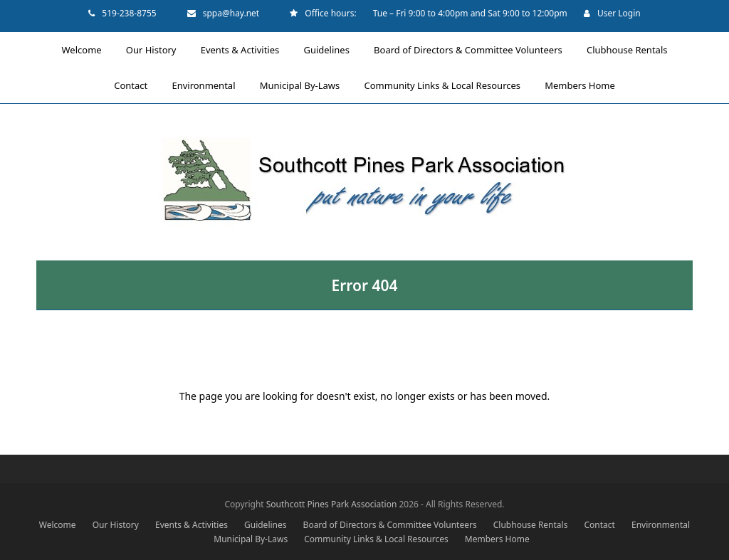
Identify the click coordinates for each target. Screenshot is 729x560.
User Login (619, 13)
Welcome (58, 525)
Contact (600, 525)
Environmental (661, 525)
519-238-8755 (129, 13)
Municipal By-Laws (251, 539)
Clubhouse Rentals (531, 525)
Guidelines (265, 525)
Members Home (497, 539)
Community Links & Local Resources (376, 539)
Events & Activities (192, 525)
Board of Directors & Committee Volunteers (390, 525)
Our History (116, 525)
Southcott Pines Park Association (332, 504)
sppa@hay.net (231, 13)
